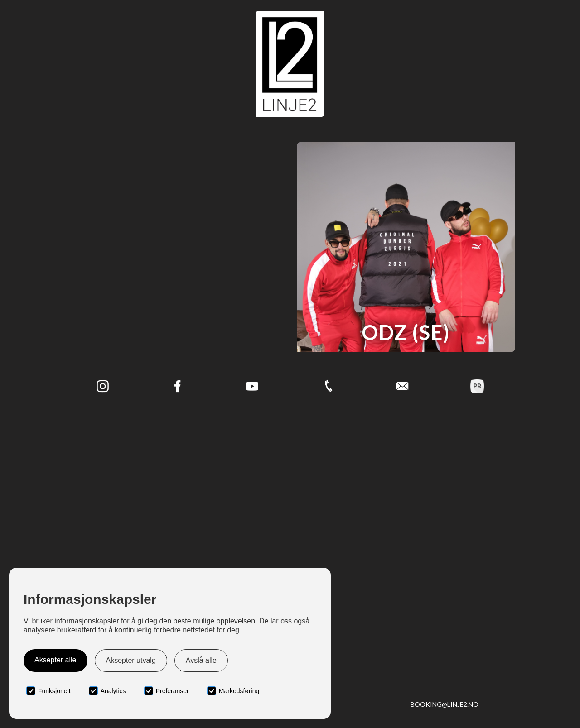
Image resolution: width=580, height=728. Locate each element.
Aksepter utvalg (131, 660)
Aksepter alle (56, 660)
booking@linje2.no (445, 704)
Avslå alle (201, 660)
